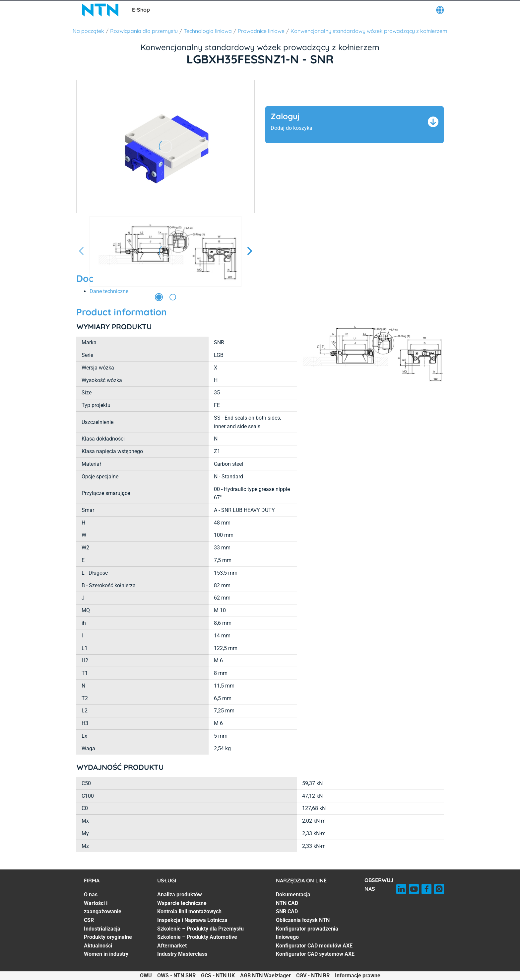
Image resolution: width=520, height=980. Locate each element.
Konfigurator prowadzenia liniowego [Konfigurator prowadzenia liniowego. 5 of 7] (307, 933)
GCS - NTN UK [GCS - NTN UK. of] (218, 976)
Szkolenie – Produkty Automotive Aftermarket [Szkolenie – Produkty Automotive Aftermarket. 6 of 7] (197, 941)
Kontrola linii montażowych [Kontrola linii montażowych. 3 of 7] (189, 911)
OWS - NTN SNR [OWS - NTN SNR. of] (176, 976)
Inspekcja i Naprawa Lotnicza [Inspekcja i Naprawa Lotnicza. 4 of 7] (192, 920)
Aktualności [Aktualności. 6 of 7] (98, 946)
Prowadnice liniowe (261, 31)
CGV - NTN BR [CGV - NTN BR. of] (313, 976)
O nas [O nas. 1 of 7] (91, 895)
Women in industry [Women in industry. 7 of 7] (106, 954)
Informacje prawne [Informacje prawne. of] (358, 976)
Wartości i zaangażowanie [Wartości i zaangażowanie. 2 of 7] (103, 907)
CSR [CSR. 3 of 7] (89, 920)
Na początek (88, 31)
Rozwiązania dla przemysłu (144, 31)
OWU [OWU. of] (146, 976)
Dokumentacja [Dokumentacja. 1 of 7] (293, 895)
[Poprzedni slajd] (82, 251)
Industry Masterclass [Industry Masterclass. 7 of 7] (182, 954)
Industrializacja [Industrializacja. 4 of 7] (102, 929)
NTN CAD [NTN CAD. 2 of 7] (287, 903)
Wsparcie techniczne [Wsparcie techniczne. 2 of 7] (182, 903)
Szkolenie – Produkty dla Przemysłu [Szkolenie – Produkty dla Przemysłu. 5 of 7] (200, 929)
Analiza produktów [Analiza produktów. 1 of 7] (180, 895)
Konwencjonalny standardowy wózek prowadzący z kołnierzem (369, 31)
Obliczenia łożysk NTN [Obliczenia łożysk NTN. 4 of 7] (303, 920)
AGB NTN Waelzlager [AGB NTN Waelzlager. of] (265, 976)
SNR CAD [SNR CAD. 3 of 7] (287, 911)
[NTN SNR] (100, 10)
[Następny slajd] (249, 251)
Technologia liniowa (208, 31)
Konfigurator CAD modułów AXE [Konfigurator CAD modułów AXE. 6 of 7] (314, 946)
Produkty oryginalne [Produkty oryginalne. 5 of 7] (108, 937)
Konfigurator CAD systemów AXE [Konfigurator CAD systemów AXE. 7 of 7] (315, 954)
